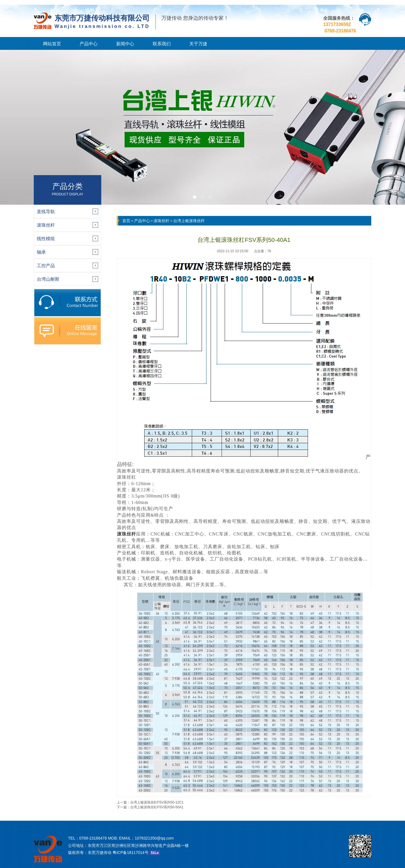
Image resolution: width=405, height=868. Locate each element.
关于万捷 (198, 44)
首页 (126, 221)
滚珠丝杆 (161, 221)
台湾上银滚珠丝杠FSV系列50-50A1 (157, 807)
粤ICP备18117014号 (130, 853)
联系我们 (162, 44)
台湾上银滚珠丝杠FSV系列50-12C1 (157, 802)
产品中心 (89, 44)
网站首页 (52, 44)
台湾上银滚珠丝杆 (189, 221)
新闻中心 (125, 44)
